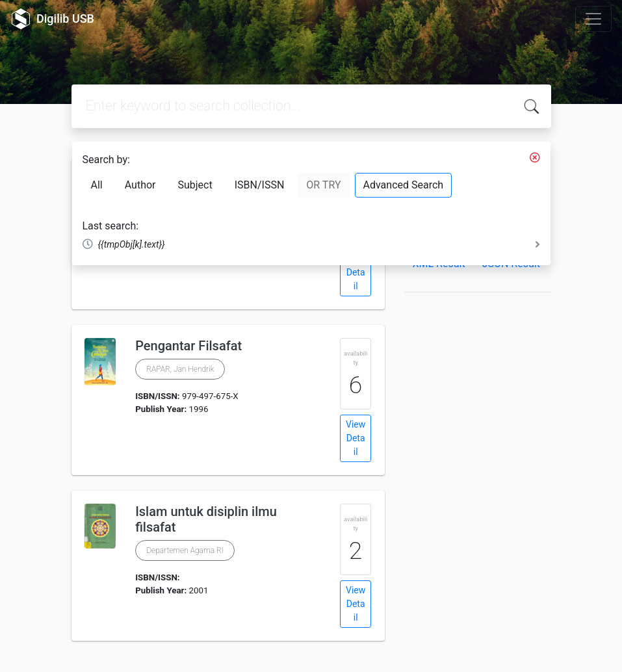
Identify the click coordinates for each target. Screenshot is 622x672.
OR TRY (323, 185)
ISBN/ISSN (260, 185)
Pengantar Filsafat (188, 346)
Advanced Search (404, 185)
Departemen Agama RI (185, 550)
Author (140, 185)
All (97, 185)
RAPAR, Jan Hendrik (180, 369)
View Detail (356, 272)
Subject (195, 185)
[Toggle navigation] (593, 19)
